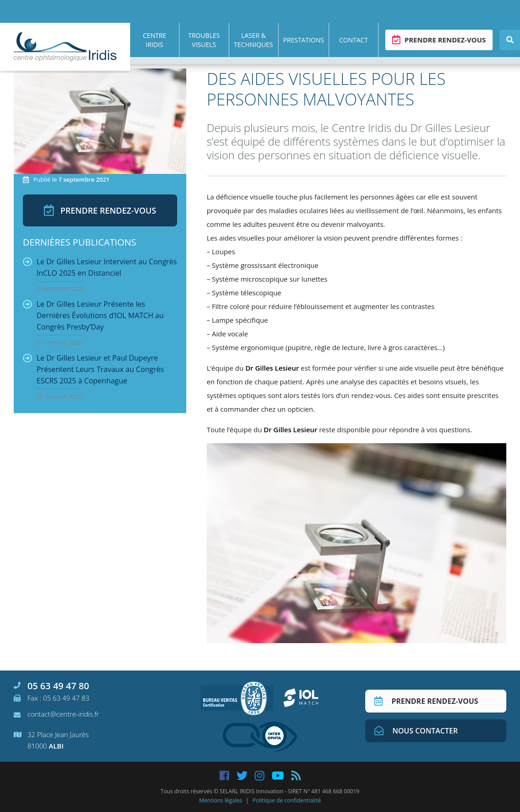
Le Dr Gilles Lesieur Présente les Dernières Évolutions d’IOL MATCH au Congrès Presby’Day (93, 323)
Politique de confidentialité (286, 800)
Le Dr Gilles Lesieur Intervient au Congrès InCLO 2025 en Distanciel (100, 275)
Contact (354, 40)
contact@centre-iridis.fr (56, 714)
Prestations (304, 40)
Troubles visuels (204, 40)
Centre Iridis (155, 40)
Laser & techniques (253, 40)
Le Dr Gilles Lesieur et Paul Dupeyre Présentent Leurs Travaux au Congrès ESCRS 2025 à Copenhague (93, 377)
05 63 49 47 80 (51, 686)
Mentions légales (221, 800)
